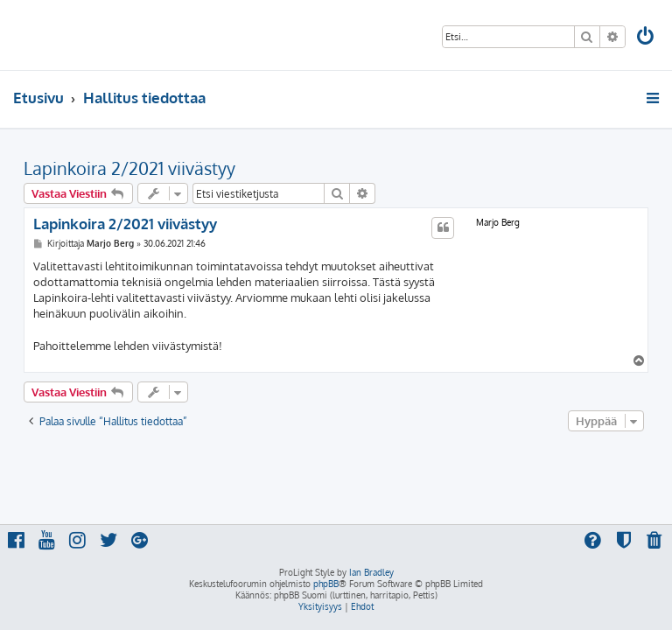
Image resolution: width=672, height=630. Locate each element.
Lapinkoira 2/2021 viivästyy (129, 168)
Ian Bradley (371, 572)
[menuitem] (647, 38)
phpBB (326, 584)
